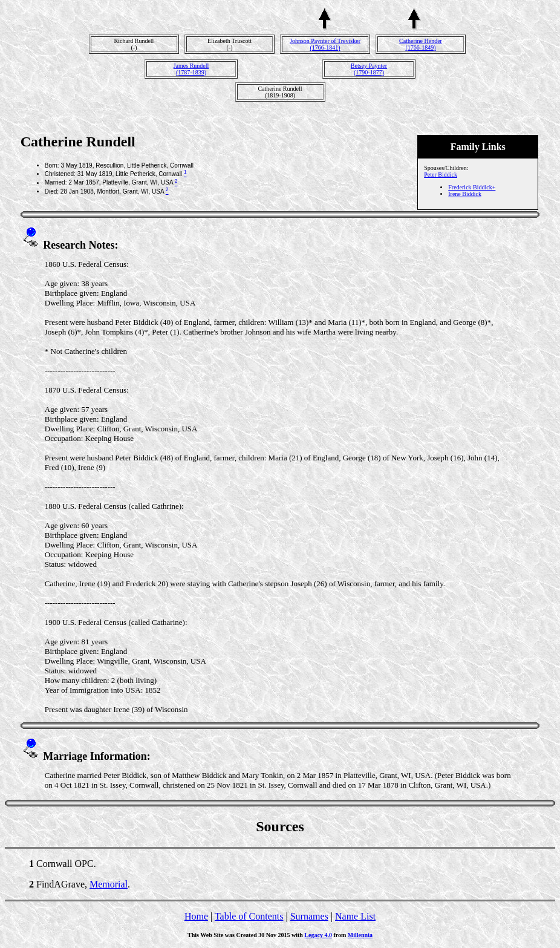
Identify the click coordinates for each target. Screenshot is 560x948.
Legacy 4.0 (318, 935)
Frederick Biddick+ (472, 187)
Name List (355, 916)
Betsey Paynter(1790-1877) (369, 69)
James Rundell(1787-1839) (191, 69)
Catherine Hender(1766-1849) (421, 44)
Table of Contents (249, 916)
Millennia (360, 935)
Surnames (309, 916)
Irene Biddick (465, 194)
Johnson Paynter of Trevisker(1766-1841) (325, 44)
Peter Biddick (441, 175)
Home (196, 916)
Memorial (109, 884)
